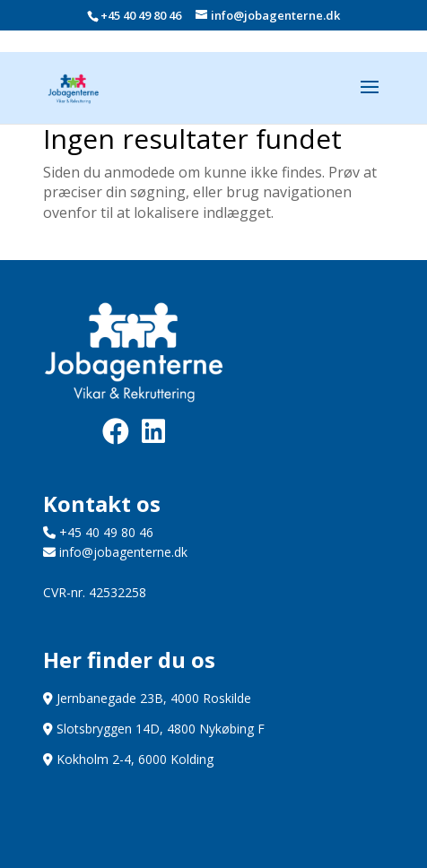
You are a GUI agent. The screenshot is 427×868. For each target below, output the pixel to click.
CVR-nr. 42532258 (95, 592)
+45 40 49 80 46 (141, 15)
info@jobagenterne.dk (115, 552)
